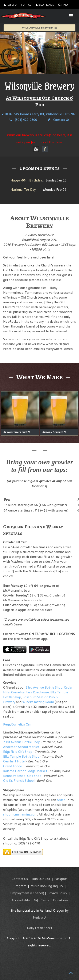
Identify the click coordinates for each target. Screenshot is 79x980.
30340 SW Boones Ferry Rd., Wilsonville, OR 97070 (40, 114)
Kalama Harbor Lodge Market (26, 771)
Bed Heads (45, 5)
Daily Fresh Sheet (40, 928)
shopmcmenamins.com (20, 814)
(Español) (37, 893)
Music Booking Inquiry (47, 886)
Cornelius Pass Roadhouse (30, 692)
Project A (40, 918)
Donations (61, 900)
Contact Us (59, 120)
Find (63, 5)
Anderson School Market (21, 747)
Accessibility (21, 900)
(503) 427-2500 (23, 120)
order (61, 800)
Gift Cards (41, 900)
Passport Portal (18, 5)
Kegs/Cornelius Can (17, 724)
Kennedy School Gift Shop (22, 776)
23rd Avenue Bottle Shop (44, 687)
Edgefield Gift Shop (18, 752)
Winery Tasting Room (38, 702)
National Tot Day (23, 190)
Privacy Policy (57, 893)
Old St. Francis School (19, 781)
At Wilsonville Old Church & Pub (40, 101)
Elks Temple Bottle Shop (21, 756)
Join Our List (41, 879)
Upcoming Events (39, 168)
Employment (20, 893)
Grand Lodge (13, 766)
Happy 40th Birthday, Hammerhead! (37, 180)
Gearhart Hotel (14, 761)
